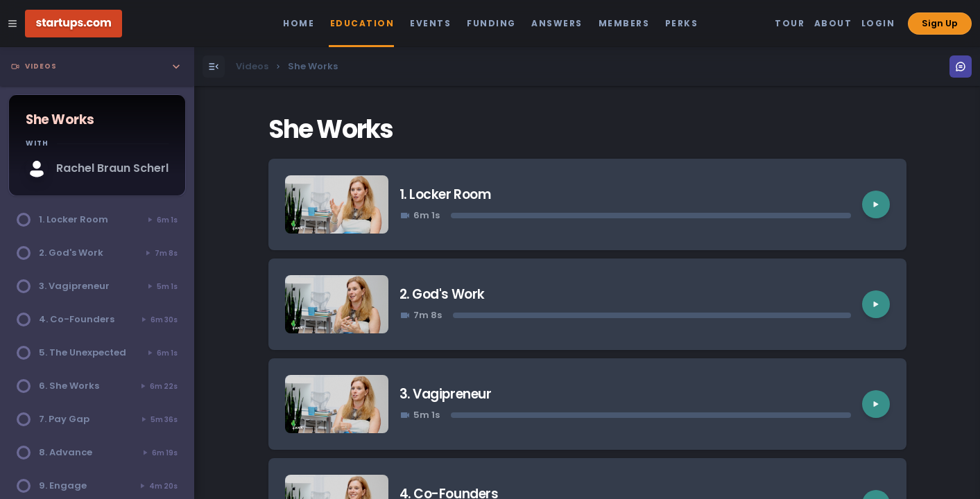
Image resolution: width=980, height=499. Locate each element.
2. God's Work (442, 294)
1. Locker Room (445, 194)
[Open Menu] (214, 67)
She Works (331, 129)
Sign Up (940, 23)
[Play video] (876, 204)
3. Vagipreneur (445, 394)
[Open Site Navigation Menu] (12, 24)
